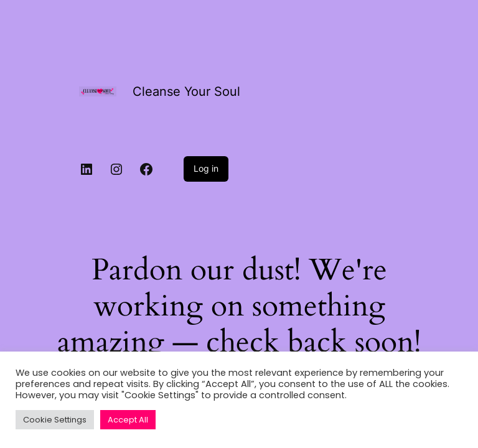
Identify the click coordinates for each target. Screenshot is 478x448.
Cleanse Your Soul (186, 91)
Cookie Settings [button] (55, 420)
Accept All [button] (128, 420)
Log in (206, 168)
